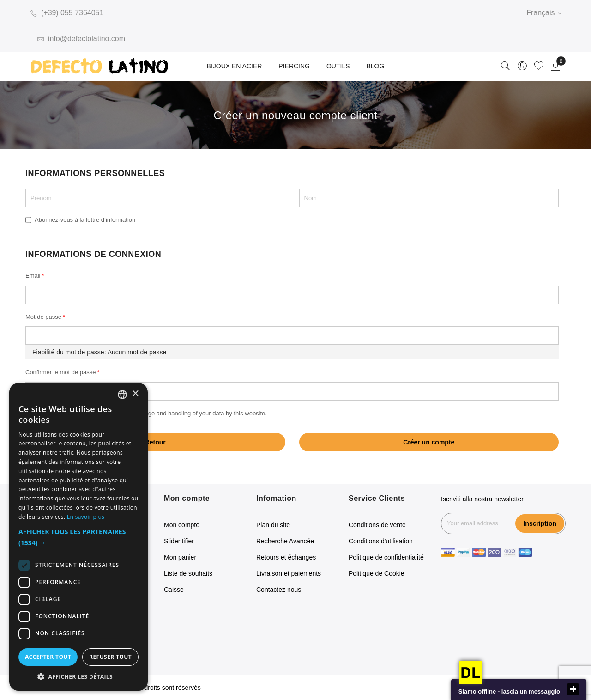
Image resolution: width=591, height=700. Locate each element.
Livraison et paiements (289, 573)
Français (544, 13)
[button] (78, 538)
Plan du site (273, 525)
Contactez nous (279, 590)
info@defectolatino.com (81, 39)
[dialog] (78, 537)
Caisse (174, 590)
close (573, 689)
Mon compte (182, 525)
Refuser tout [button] (110, 657)
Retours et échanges (286, 557)
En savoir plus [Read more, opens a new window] (86, 517)
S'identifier (179, 541)
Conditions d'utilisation (381, 541)
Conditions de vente (377, 525)
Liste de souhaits (188, 573)
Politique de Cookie (377, 573)
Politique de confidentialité (386, 557)
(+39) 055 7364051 (67, 13)
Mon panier (180, 557)
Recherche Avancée (285, 541)
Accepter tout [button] (48, 657)
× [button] (135, 394)
